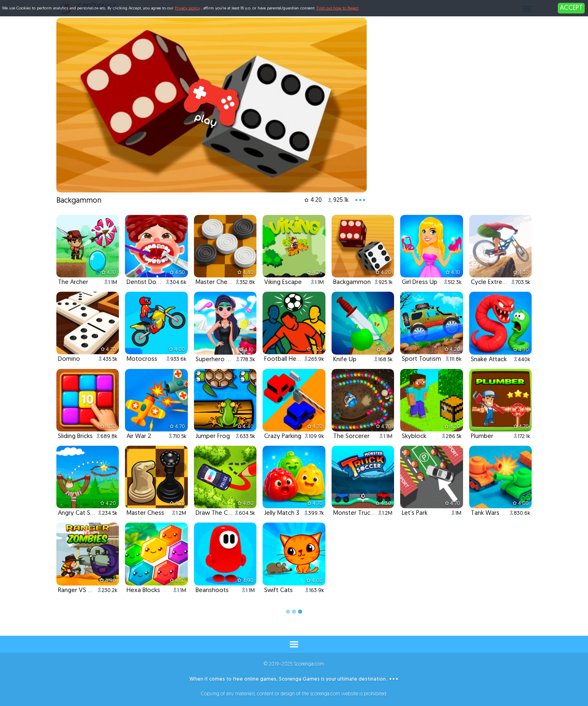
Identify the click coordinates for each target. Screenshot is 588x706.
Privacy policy (187, 8)
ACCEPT (571, 8)
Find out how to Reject (337, 8)
